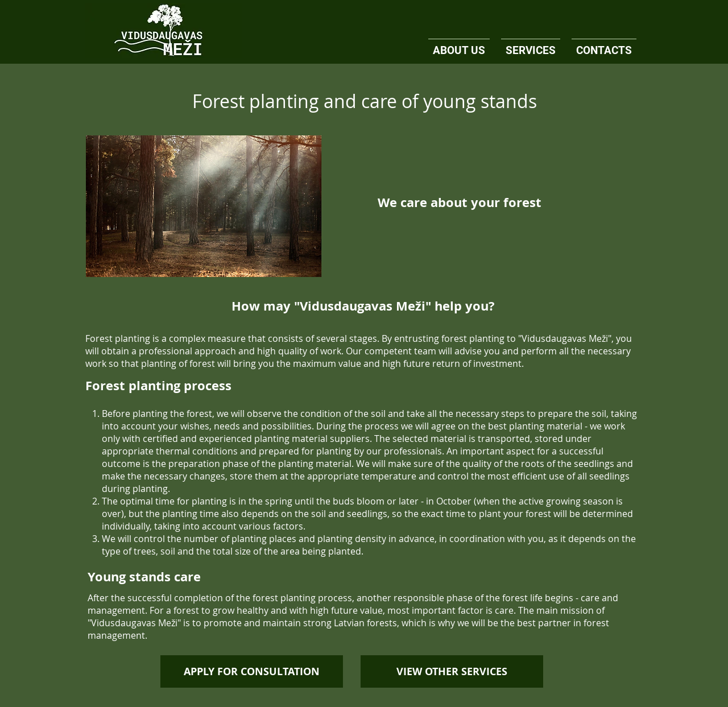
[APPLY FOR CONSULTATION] (252, 671)
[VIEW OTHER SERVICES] (452, 671)
